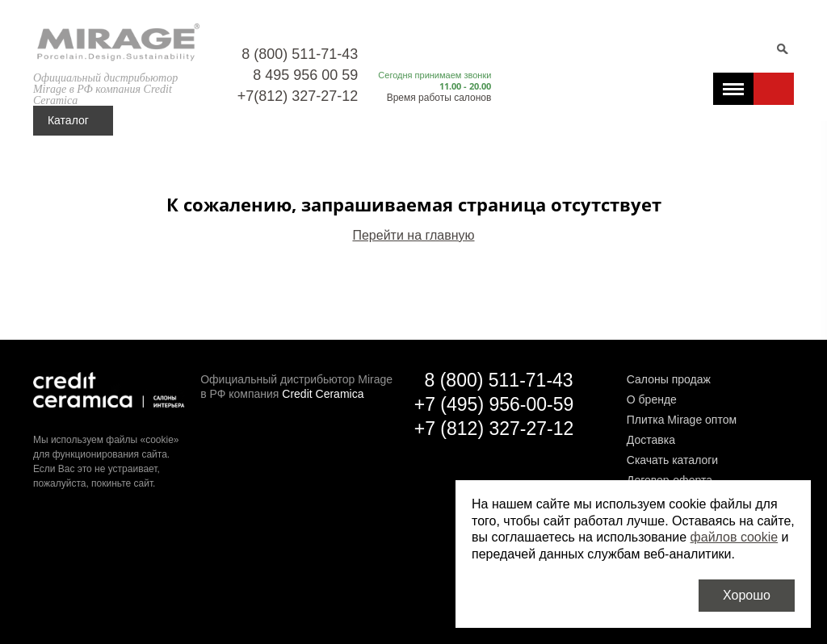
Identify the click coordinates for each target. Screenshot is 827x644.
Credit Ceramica (323, 394)
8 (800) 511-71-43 (300, 54)
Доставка (651, 440)
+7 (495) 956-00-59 (494, 404)
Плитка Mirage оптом (682, 420)
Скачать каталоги (672, 460)
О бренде (652, 399)
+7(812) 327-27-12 (298, 96)
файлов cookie (735, 537)
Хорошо (747, 595)
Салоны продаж (669, 379)
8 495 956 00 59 (305, 75)
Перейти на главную (413, 235)
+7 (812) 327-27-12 (494, 429)
